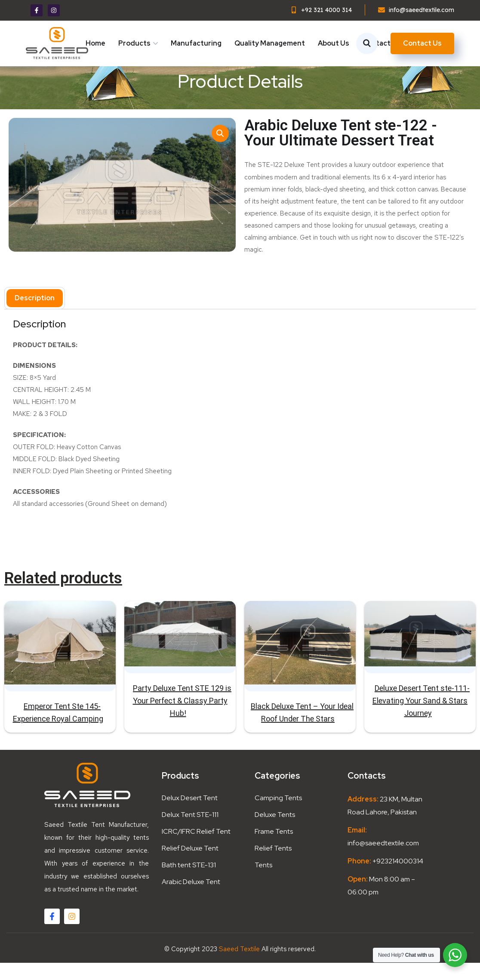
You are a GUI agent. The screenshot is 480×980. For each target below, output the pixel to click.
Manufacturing (196, 43)
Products (134, 43)
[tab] (35, 316)
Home (95, 43)
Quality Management (270, 43)
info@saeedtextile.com (383, 860)
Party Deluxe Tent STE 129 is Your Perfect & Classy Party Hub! (182, 718)
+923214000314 (397, 878)
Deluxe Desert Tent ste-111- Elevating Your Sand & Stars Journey (421, 718)
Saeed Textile (239, 966)
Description (35, 316)
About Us (334, 43)
